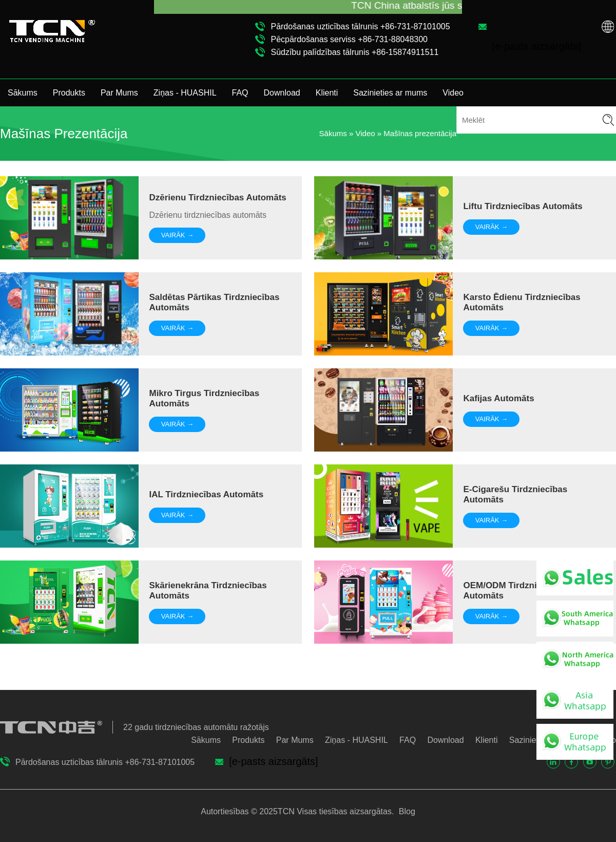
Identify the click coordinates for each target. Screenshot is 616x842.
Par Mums (119, 93)
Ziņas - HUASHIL (185, 93)
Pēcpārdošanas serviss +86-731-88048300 (349, 39)
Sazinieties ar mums (390, 93)
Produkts (69, 93)
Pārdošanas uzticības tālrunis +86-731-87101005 (360, 26)
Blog (406, 811)
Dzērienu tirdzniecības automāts (217, 198)
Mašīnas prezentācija (420, 133)
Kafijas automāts (498, 398)
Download (282, 93)
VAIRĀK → (177, 235)
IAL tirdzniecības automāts (206, 494)
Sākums (23, 93)
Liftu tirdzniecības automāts (523, 206)
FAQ (240, 93)
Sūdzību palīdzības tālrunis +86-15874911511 (354, 52)
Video (453, 93)
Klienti (327, 93)
